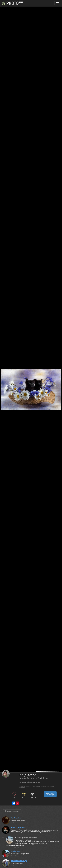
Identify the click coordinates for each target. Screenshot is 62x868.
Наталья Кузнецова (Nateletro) (33, 778)
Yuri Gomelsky (16, 818)
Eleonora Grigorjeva (18, 828)
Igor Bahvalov (16, 851)
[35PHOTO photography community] (12, 3)
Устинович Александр (19, 861)
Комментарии (12, 811)
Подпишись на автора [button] (50, 794)
